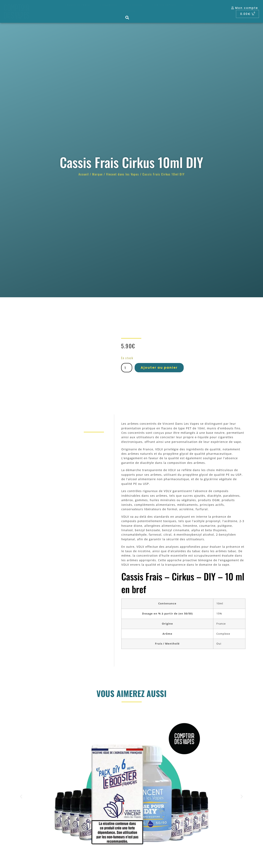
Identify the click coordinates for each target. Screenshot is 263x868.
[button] (127, 17)
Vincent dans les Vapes (123, 174)
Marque (97, 174)
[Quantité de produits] (127, 368)
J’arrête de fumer (77, 5)
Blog (190, 5)
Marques (129, 11)
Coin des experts (164, 5)
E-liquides (135, 5)
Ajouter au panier (159, 368)
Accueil (84, 174)
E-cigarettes (109, 5)
